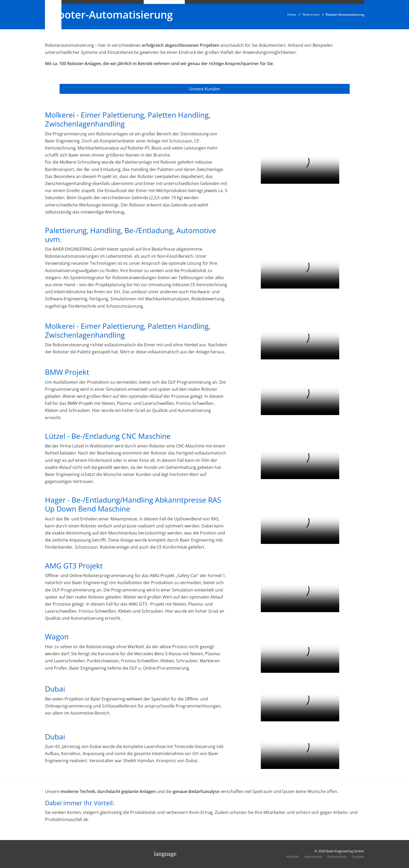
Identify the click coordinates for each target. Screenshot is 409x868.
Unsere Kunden (205, 89)
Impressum (313, 856)
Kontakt (292, 856)
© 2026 (339, 851)
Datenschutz (337, 856)
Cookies (358, 856)
